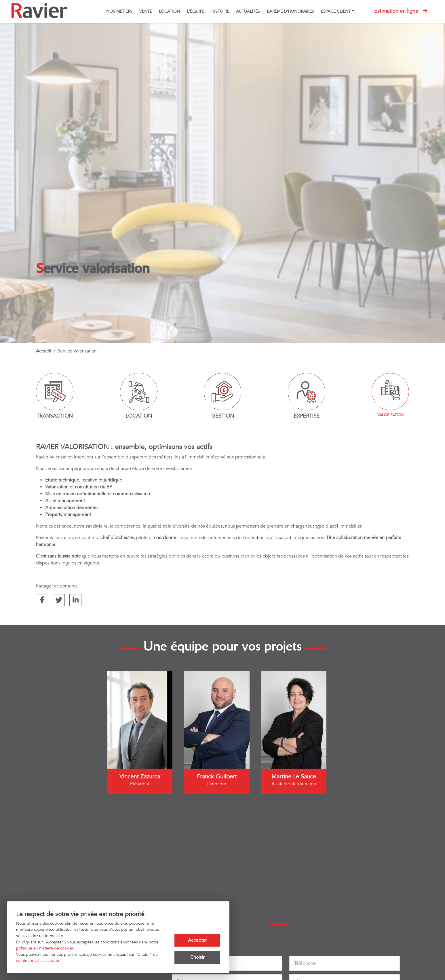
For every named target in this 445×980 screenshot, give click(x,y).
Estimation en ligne (401, 11)
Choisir (197, 958)
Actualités (248, 11)
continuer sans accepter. (38, 961)
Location (169, 11)
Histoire (220, 11)
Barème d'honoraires (290, 11)
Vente (146, 11)
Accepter (197, 940)
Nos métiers (119, 11)
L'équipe (196, 11)
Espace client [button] (336, 11)
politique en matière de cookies (45, 948)
